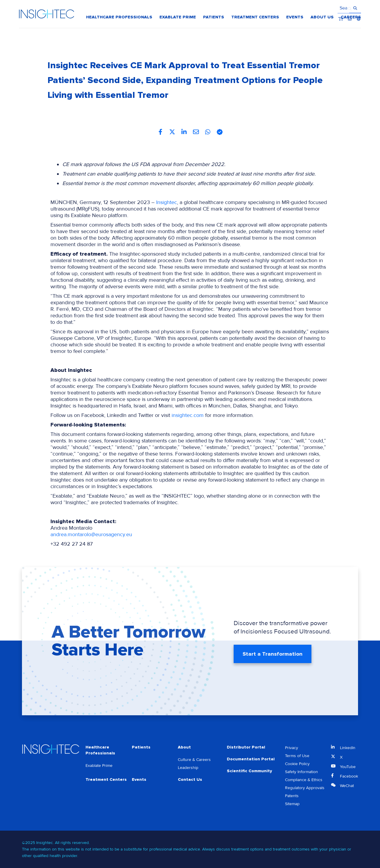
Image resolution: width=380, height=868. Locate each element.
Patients (141, 747)
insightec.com (188, 415)
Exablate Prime (99, 766)
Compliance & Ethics (304, 780)
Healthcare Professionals (100, 750)
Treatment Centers (106, 779)
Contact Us (190, 779)
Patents (292, 796)
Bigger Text (341, 9)
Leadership (188, 768)
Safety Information (301, 772)
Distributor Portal (246, 747)
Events (139, 779)
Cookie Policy (297, 764)
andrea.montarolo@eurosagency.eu (91, 534)
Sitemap (292, 804)
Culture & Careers (194, 760)
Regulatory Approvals (305, 788)
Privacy (292, 748)
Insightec (167, 202)
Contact (350, 9)
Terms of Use (297, 756)
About (184, 747)
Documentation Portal (251, 759)
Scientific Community (249, 771)
